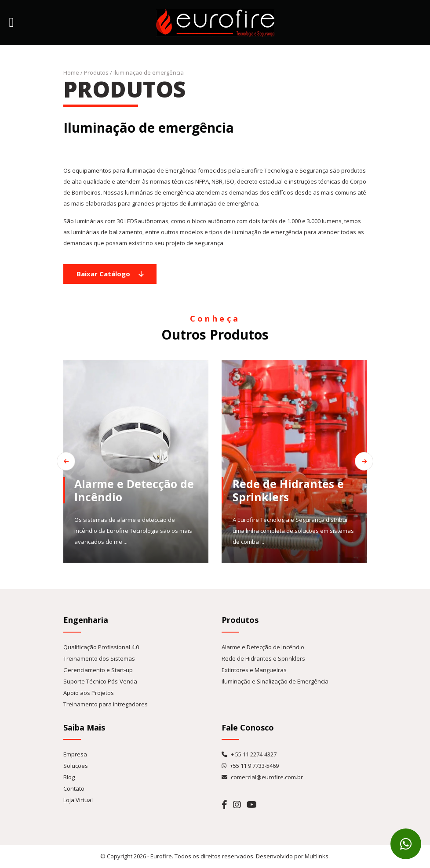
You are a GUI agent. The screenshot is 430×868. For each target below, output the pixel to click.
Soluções (76, 766)
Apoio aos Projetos (89, 693)
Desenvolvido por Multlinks (292, 856)
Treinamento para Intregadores (106, 704)
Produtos (96, 72)
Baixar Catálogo (110, 274)
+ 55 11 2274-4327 (249, 754)
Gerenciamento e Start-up (98, 670)
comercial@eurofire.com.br (262, 777)
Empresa (75, 754)
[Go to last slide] (66, 461)
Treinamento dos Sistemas (99, 658)
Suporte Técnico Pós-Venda (100, 681)
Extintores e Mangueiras (254, 670)
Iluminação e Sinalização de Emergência (275, 681)
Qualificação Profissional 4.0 (101, 647)
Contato (74, 788)
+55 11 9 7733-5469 (250, 766)
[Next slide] (364, 461)
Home (71, 72)
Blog (69, 777)
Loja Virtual (78, 800)
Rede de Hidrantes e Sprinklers (263, 658)
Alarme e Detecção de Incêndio (263, 647)
